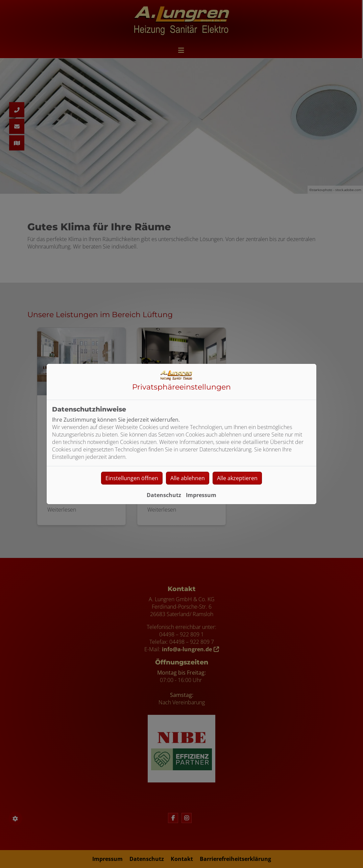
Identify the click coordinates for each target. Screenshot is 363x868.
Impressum (201, 495)
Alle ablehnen (188, 478)
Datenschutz (164, 495)
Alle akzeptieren (237, 478)
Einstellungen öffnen (132, 478)
